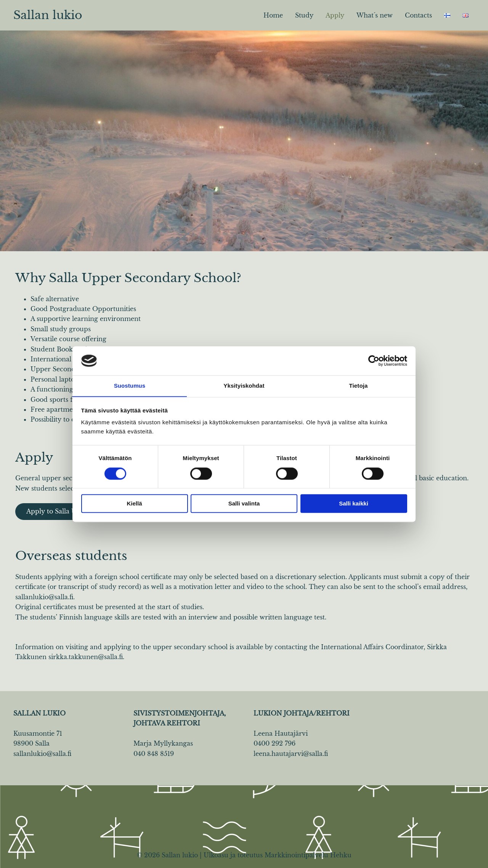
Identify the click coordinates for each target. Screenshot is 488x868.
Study (304, 15)
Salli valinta (244, 504)
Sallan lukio (48, 15)
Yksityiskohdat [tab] (244, 386)
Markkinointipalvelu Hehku (308, 855)
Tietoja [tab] (359, 386)
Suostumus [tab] (130, 386)
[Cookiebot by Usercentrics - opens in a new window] (374, 361)
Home (273, 15)
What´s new (375, 15)
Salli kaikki (354, 504)
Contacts (418, 15)
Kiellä (134, 504)
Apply (335, 15)
